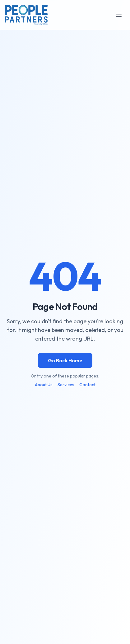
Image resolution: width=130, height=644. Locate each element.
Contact (87, 385)
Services (66, 385)
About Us (44, 385)
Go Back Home (65, 360)
